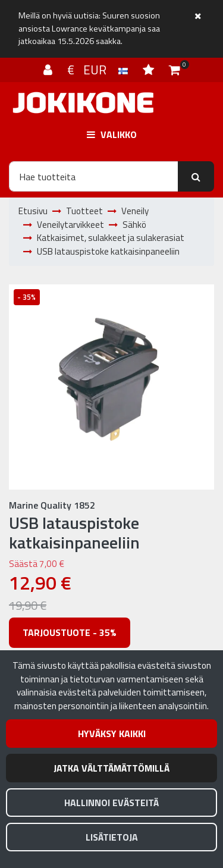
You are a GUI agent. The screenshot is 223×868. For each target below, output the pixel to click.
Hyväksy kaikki (112, 734)
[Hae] (94, 176)
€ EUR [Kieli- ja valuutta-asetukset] (99, 70)
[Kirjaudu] (49, 70)
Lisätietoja (112, 837)
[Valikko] (111, 134)
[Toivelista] (150, 70)
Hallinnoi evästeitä (111, 803)
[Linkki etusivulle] (83, 103)
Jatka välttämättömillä (111, 768)
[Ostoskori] (175, 70)
